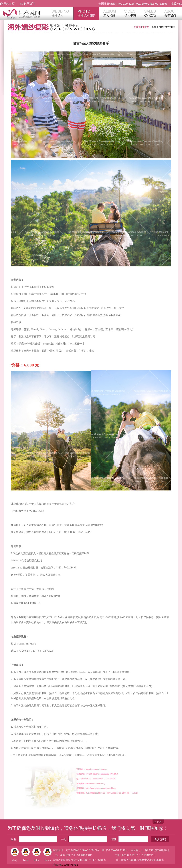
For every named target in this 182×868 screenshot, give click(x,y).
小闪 (15, 860)
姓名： (34, 839)
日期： (129, 839)
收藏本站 (177, 4)
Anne (26, 860)
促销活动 (150, 13)
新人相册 (110, 13)
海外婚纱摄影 (86, 13)
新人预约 (160, 839)
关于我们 (171, 13)
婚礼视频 (130, 13)
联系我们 (29, 4)
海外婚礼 (60, 13)
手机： (84, 839)
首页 (154, 27)
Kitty (36, 860)
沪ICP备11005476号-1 (66, 865)
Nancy (47, 860)
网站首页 (9, 4)
